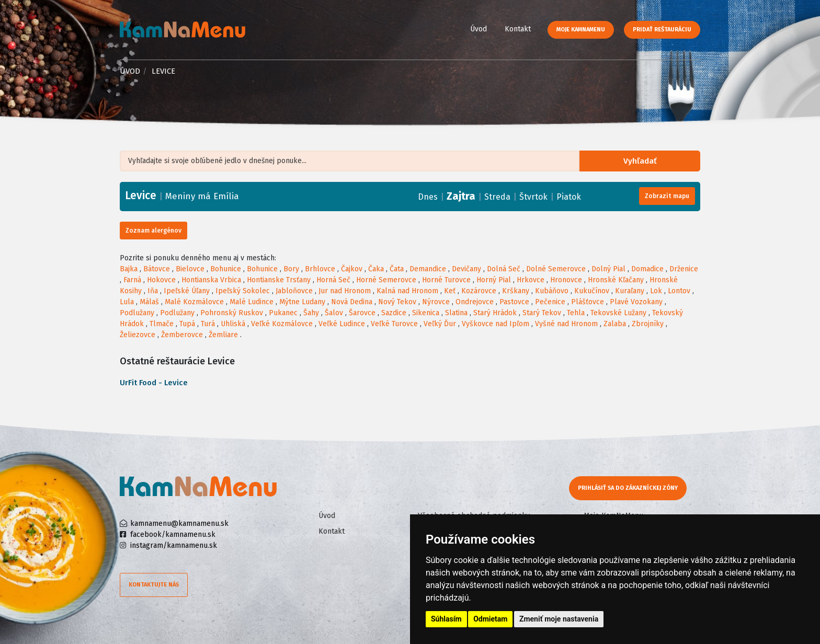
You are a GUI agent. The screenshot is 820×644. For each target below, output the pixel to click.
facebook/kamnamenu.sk (173, 534)
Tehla (576, 313)
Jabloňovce (294, 291)
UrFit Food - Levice (154, 383)
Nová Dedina (352, 302)
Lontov (679, 291)
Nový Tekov (397, 302)
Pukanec (283, 313)
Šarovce (362, 313)
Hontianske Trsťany (279, 280)
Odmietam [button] (490, 619)
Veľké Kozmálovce (282, 324)
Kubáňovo (552, 291)
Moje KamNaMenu (581, 30)
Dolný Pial (608, 269)
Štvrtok (533, 197)
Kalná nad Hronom (407, 291)
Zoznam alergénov (153, 231)
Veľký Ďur (440, 324)
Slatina (456, 313)
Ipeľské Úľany (187, 291)
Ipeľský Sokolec (243, 291)
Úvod (479, 29)
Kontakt (518, 29)
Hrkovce (531, 280)
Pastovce (514, 302)
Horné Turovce (446, 280)
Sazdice (394, 313)
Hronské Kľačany (616, 280)
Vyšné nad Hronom (566, 324)
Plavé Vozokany (636, 302)
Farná (132, 280)
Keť (450, 291)
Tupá (187, 324)
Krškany (516, 291)
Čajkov (352, 269)
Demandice (428, 269)
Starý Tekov (542, 313)
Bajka (129, 269)
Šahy (311, 313)
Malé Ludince (252, 302)
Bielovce (190, 269)
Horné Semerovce (386, 280)
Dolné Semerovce (556, 269)
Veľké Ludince (342, 324)
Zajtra (461, 196)
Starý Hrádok (495, 313)
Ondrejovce (475, 302)
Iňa (153, 291)
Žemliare (223, 335)
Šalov (334, 313)
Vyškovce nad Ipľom (496, 324)
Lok (656, 291)
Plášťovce (588, 302)
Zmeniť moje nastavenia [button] (559, 619)
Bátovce (157, 269)
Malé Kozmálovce (194, 302)
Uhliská (233, 324)
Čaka (376, 269)
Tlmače (162, 324)
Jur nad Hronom (345, 291)
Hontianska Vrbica (211, 280)
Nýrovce (436, 302)
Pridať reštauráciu (662, 30)
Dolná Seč (504, 269)
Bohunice (226, 269)
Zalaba (615, 324)
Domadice (647, 269)
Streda (497, 197)
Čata (397, 269)
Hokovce (161, 280)
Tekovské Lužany (618, 313)
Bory (291, 269)
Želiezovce (138, 335)
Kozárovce (479, 291)
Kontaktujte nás (154, 585)
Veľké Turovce (394, 324)
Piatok (569, 197)
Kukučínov (592, 291)
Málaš (149, 302)
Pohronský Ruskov (232, 313)
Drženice (684, 269)
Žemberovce (182, 335)
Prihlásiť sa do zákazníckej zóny (628, 488)
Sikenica (426, 313)
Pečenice (550, 302)
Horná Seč (333, 280)
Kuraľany (630, 291)
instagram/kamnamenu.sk (174, 545)
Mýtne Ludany (302, 302)
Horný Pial (494, 280)
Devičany (466, 269)
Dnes (428, 197)
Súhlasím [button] (446, 619)
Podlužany (137, 313)
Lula (127, 302)
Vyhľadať (642, 161)
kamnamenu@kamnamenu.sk (179, 524)
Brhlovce (320, 269)
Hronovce (566, 280)
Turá (208, 324)
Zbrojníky (648, 324)
